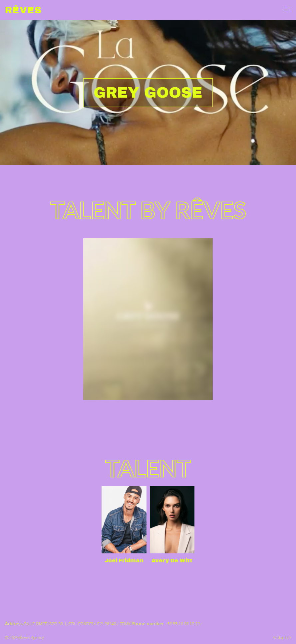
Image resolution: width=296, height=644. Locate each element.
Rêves (23, 10)
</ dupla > (282, 638)
